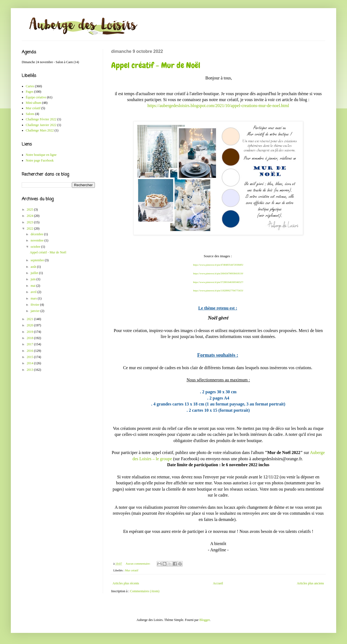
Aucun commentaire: (139, 563)
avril (34, 292)
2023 (30, 222)
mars (34, 298)
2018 (30, 338)
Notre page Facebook (40, 160)
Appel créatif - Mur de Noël (156, 65)
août (34, 267)
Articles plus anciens (310, 583)
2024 (30, 216)
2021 (30, 319)
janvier (36, 311)
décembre (37, 234)
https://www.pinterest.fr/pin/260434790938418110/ (218, 273)
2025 (30, 210)
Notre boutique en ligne (41, 155)
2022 (30, 228)
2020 (30, 325)
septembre (38, 260)
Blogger (204, 620)
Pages (30, 92)
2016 (30, 351)
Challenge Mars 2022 (40, 130)
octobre (36, 247)
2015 (30, 357)
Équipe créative (36, 97)
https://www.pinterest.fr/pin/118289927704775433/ (218, 291)
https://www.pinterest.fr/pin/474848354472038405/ (218, 265)
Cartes (30, 86)
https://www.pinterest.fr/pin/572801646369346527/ (218, 282)
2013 (30, 370)
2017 (30, 344)
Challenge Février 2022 (41, 119)
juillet (35, 273)
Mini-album (33, 103)
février (35, 305)
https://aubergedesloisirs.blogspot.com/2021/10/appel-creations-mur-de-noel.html (218, 106)
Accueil (218, 583)
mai (33, 286)
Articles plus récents (126, 583)
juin (34, 279)
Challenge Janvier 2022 (41, 125)
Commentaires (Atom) (145, 591)
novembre (38, 240)
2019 (30, 332)
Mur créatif (132, 570)
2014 (30, 363)
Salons (30, 114)
